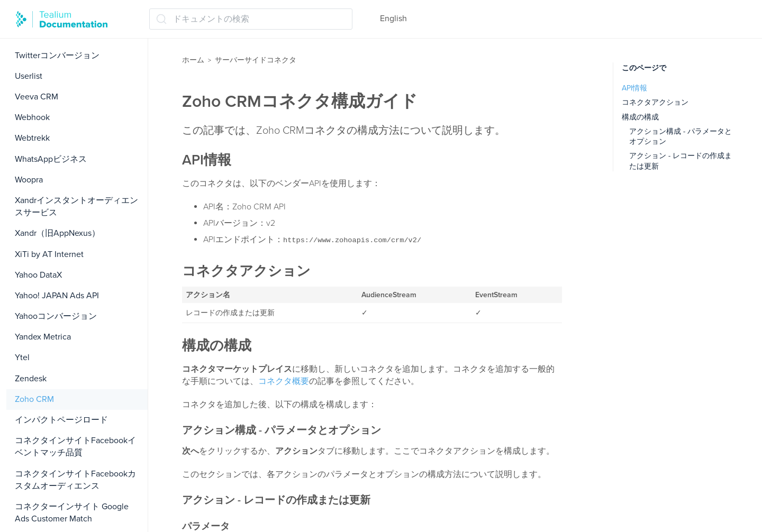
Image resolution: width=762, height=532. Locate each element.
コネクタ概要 (284, 381)
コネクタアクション (655, 102)
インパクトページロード (61, 420)
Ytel (22, 357)
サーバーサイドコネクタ (256, 60)
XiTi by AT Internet (49, 254)
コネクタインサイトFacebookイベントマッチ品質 (75, 447)
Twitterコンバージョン (57, 56)
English (393, 19)
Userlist (29, 76)
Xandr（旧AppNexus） (57, 233)
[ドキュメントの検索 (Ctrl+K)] (251, 19)
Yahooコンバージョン (56, 316)
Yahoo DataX (38, 275)
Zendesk (31, 379)
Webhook (32, 117)
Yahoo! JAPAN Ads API (57, 296)
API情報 (634, 88)
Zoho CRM (34, 399)
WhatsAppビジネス (51, 159)
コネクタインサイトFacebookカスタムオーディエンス (75, 480)
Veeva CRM (37, 97)
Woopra (29, 180)
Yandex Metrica (43, 337)
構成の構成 (640, 117)
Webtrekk (32, 138)
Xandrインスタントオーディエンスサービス (76, 207)
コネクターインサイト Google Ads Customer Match (72, 513)
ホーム (193, 60)
